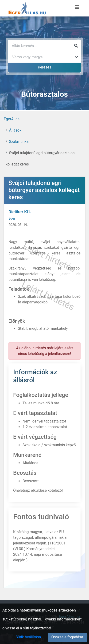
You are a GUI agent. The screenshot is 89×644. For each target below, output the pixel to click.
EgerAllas (12, 119)
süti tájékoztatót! (37, 628)
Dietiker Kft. (20, 212)
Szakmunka (19, 142)
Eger (12, 219)
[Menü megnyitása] (77, 7)
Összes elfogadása (67, 637)
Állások (15, 130)
